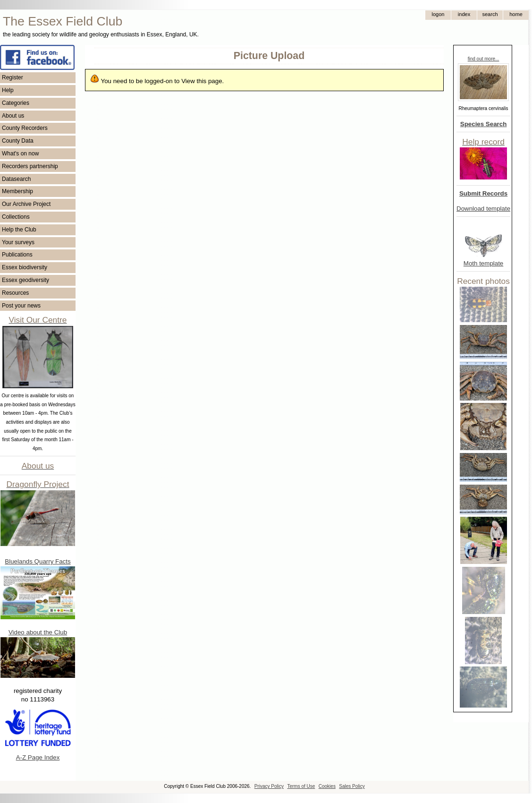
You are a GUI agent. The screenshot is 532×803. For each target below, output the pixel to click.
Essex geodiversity (25, 280)
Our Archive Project (26, 204)
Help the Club (19, 230)
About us (13, 116)
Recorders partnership (30, 166)
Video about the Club (38, 632)
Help (8, 90)
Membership (17, 191)
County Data (18, 141)
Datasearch (16, 179)
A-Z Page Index (38, 757)
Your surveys (18, 242)
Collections (16, 217)
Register (13, 77)
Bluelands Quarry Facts (38, 561)
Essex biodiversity (25, 267)
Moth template (483, 263)
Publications (17, 255)
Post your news (21, 306)
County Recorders (25, 128)
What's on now (20, 154)
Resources (15, 293)
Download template (483, 209)
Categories (16, 103)
